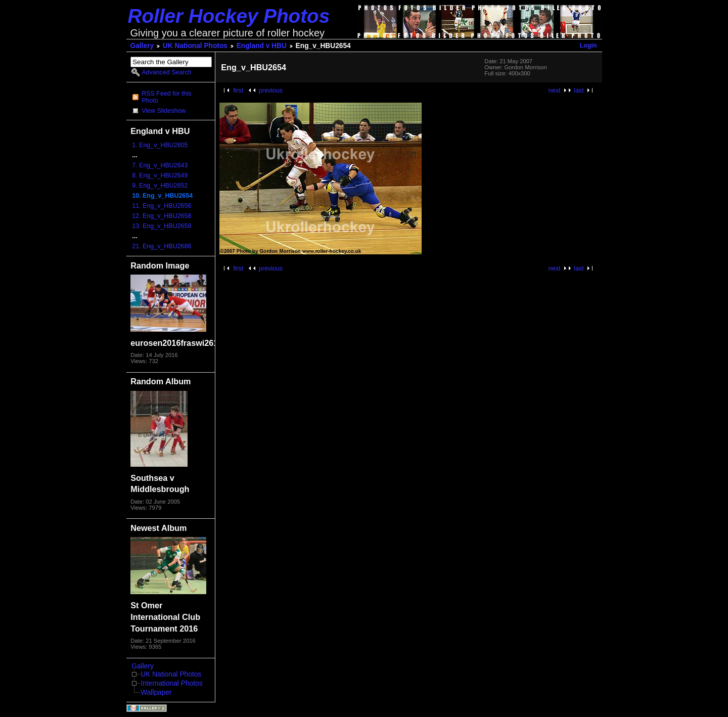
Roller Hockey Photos (229, 16)
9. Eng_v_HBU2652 (160, 186)
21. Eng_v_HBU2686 (162, 246)
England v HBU (262, 46)
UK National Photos (195, 46)
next (555, 91)
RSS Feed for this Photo (166, 97)
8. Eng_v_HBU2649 (160, 175)
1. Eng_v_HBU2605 (160, 145)
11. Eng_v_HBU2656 (162, 206)
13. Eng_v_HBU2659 (162, 226)
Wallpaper (156, 692)
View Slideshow (164, 111)
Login (588, 46)
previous (271, 91)
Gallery (142, 46)
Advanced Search (166, 72)
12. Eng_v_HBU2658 (162, 216)
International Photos (171, 683)
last (579, 91)
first (238, 91)
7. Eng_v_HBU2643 (160, 165)
